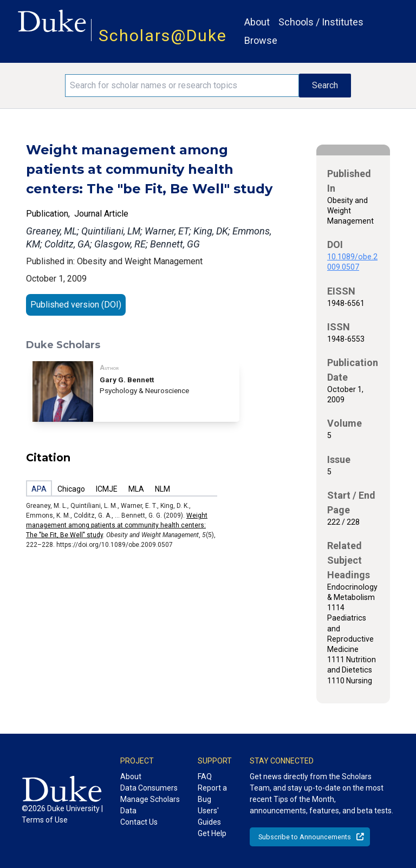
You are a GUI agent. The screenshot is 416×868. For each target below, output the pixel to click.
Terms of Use (45, 820)
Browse (261, 40)
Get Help (212, 833)
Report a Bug (212, 794)
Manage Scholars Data (150, 805)
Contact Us (139, 822)
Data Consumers (149, 788)
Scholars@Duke (163, 35)
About (257, 22)
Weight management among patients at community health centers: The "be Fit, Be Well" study (117, 525)
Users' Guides (209, 816)
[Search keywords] (182, 86)
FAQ (205, 776)
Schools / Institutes (321, 22)
